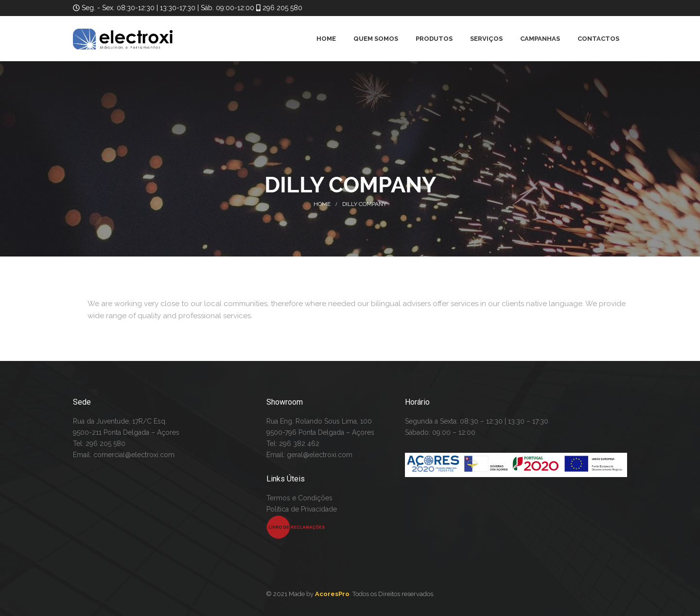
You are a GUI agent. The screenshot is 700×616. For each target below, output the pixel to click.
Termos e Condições (299, 498)
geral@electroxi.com (320, 455)
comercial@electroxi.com (134, 455)
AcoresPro (332, 594)
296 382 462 (299, 444)
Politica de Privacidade (302, 509)
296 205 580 (281, 8)
